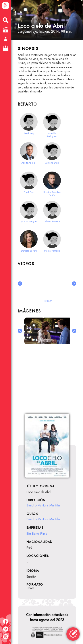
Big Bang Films (37, 534)
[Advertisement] (47, 382)
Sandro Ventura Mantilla (43, 505)
